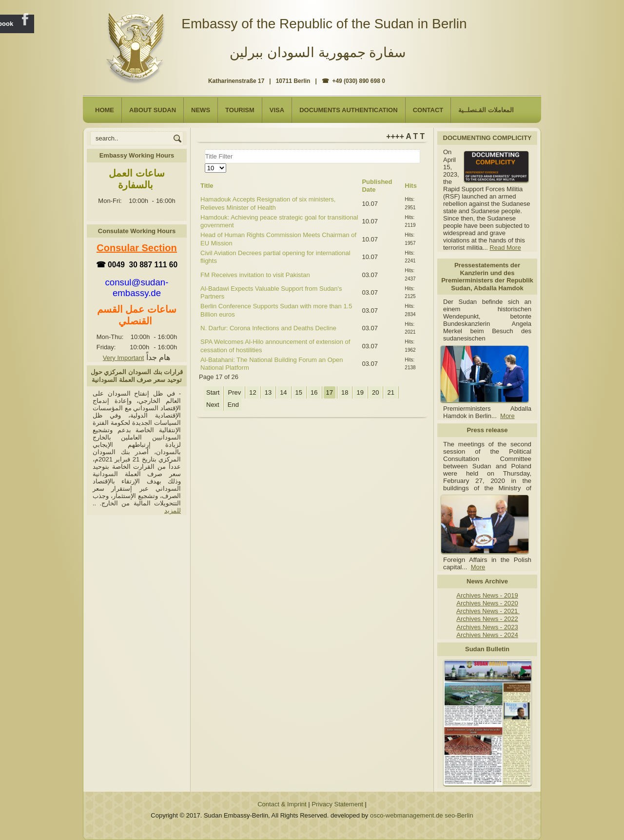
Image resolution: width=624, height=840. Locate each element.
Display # (205, 164)
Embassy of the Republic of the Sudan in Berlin (324, 24)
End (233, 405)
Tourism (240, 110)
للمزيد (173, 510)
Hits (411, 186)
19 (360, 392)
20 (375, 392)
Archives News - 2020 (487, 603)
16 (314, 392)
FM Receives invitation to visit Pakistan (255, 275)
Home (105, 110)
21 (390, 392)
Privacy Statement (337, 804)
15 (299, 392)
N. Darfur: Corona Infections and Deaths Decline (268, 328)
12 (253, 392)
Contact (428, 110)
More (507, 416)
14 (283, 392)
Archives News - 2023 (487, 627)
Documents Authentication (349, 110)
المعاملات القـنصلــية (486, 110)
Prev (234, 392)
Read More (505, 248)
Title (207, 186)
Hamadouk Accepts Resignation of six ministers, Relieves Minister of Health (268, 203)
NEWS (201, 110)
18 (345, 392)
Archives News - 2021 (488, 611)
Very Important (124, 358)
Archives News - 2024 (487, 635)
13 (268, 392)
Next (213, 405)
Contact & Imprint (282, 804)
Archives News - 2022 (487, 619)
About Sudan (153, 110)
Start (213, 392)
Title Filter (205, 150)
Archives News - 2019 (487, 595)
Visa (277, 110)
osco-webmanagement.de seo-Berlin (422, 815)
